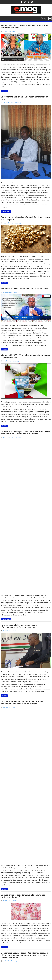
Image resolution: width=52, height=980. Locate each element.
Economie (4, 91)
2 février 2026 (6, 841)
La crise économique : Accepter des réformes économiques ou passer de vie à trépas (22, 583)
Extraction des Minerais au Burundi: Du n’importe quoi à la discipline (26, 218)
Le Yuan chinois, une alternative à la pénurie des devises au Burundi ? (23, 657)
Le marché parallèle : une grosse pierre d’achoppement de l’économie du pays (19, 507)
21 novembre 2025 (24, 841)
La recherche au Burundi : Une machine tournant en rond (24, 98)
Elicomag (15, 31)
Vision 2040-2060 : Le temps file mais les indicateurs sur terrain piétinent (25, 27)
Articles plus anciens (10, 791)
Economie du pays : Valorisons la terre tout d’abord (25, 289)
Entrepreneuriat (6, 211)
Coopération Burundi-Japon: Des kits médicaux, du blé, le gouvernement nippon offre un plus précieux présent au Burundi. (24, 716)
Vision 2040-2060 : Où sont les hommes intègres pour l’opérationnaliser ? (26, 356)
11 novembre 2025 (40, 841)
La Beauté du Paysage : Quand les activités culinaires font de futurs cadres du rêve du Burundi (26, 433)
